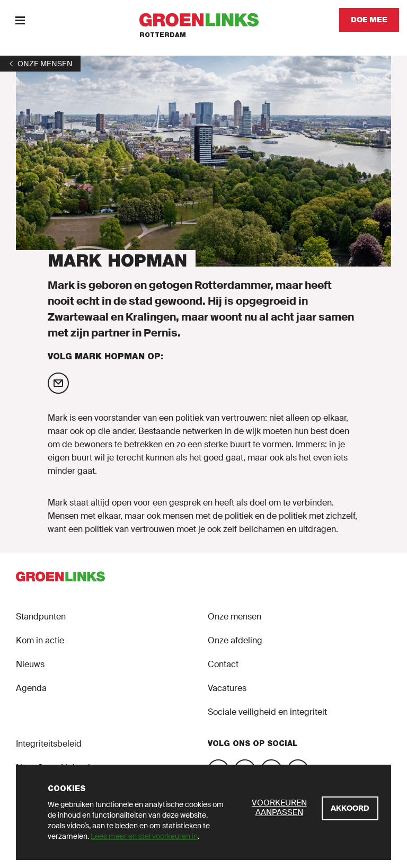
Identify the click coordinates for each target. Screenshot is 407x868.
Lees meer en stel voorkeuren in (144, 836)
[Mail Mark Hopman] (58, 383)
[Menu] (20, 20)
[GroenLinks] (204, 20)
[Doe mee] (369, 20)
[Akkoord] (350, 808)
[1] (40, 64)
